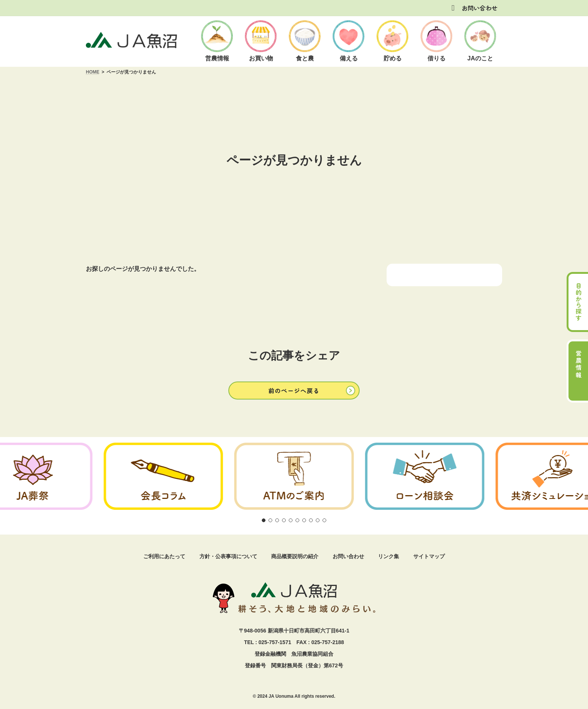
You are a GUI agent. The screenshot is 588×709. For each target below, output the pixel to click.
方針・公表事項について (228, 556)
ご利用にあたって (164, 556)
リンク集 (388, 556)
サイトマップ (429, 556)
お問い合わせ (480, 8)
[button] (294, 390)
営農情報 (579, 365)
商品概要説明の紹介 (295, 556)
